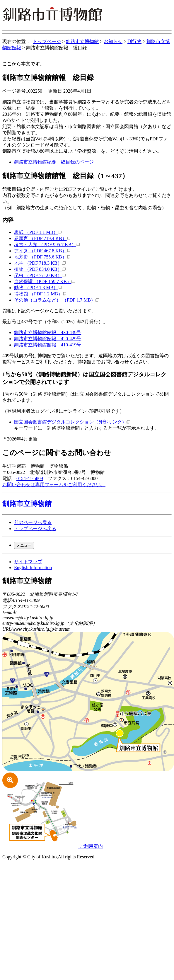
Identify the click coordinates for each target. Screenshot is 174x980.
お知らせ (113, 41)
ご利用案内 (53, 846)
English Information (33, 568)
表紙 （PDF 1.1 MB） (38, 232)
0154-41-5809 (30, 478)
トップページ (47, 41)
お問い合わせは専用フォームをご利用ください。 (54, 485)
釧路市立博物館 (82, 41)
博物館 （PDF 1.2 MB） (40, 294)
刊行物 (134, 41)
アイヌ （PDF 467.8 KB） (42, 251)
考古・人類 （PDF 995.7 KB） (47, 245)
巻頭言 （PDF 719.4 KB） (42, 238)
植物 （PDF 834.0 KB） (40, 269)
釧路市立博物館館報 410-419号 (48, 345)
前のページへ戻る (33, 522)
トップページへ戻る (35, 529)
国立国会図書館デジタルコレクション (72, 422)
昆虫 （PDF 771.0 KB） (40, 275)
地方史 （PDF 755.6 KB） (42, 257)
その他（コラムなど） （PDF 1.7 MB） (57, 300)
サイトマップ (28, 562)
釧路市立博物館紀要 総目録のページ (54, 162)
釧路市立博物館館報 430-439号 (48, 332)
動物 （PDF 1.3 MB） (38, 288)
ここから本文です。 (23, 64)
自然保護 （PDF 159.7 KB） (45, 281)
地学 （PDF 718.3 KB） (40, 263)
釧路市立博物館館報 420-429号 (48, 339)
